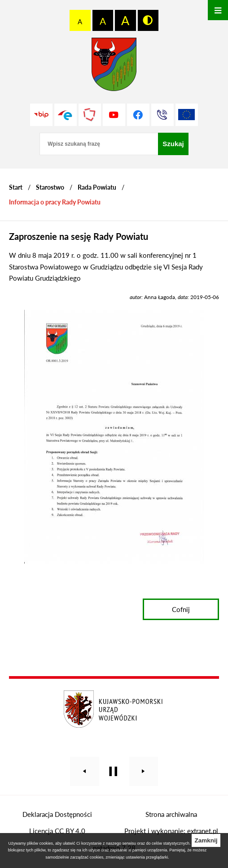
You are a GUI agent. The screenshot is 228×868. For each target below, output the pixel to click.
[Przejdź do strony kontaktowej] (162, 115)
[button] (114, 561)
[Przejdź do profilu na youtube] (114, 115)
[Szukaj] (173, 144)
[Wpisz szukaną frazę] (99, 144)
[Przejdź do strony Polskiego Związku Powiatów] (90, 115)
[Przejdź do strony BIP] (41, 115)
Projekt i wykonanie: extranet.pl (171, 831)
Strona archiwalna (171, 814)
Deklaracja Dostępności (57, 814)
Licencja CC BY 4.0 (57, 831)
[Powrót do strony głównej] (16, 187)
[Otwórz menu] (218, 10)
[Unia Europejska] (187, 115)
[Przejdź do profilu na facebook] (138, 115)
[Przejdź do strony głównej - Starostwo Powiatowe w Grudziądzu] (114, 67)
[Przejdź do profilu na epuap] (66, 115)
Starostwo (50, 187)
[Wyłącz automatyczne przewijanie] (113, 771)
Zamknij (206, 840)
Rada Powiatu (97, 187)
